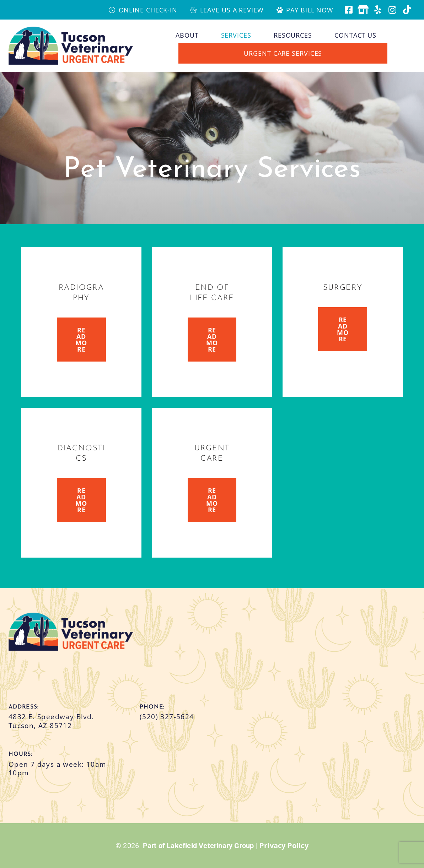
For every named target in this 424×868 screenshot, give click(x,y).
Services (236, 35)
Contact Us (355, 35)
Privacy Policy (284, 845)
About (187, 35)
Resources (293, 35)
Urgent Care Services (283, 53)
